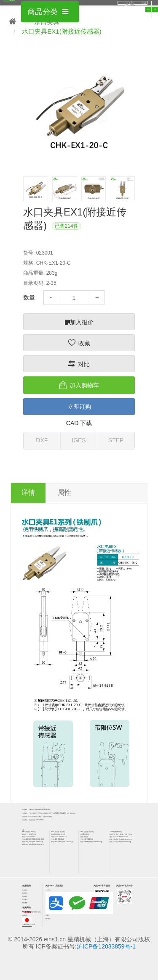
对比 (84, 364)
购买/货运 (25, 893)
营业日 (47, 915)
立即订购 (79, 407)
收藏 (84, 343)
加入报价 (79, 322)
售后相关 (25, 890)
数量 (29, 297)
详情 (28, 493)
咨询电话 (25, 896)
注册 (155, 9)
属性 (64, 493)
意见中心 (25, 899)
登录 (148, 9)
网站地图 (25, 903)
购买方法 (48, 919)
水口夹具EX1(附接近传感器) (62, 31)
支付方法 (48, 890)
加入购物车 (84, 385)
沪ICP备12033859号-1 (106, 946)
